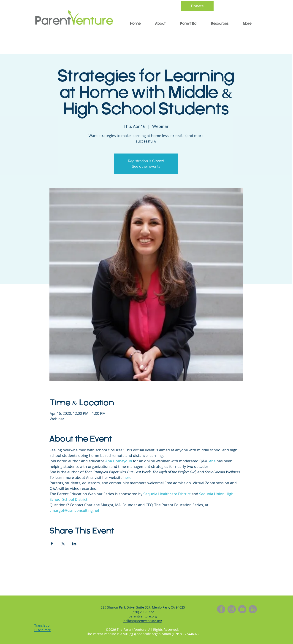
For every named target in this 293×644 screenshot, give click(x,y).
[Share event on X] (63, 544)
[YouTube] (242, 609)
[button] (186, 24)
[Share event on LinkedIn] (74, 544)
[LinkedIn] (253, 609)
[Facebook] (221, 609)
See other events (146, 166)
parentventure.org (143, 616)
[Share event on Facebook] (52, 544)
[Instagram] (232, 609)
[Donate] (197, 6)
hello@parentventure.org (143, 621)
